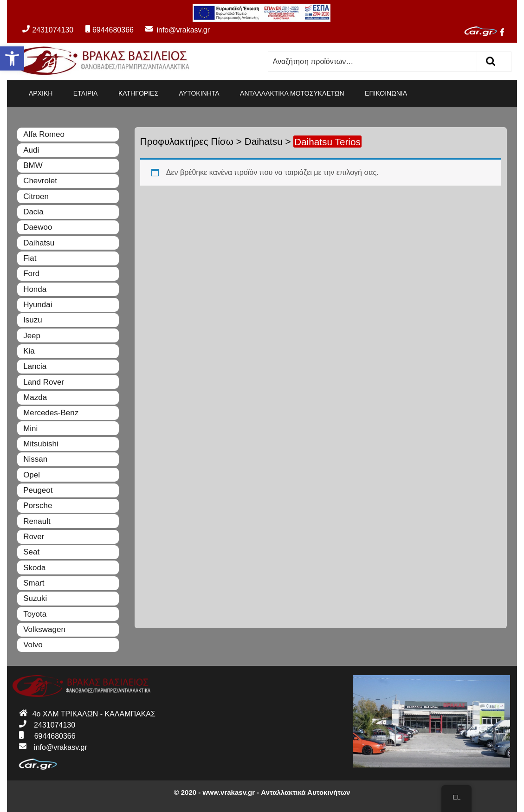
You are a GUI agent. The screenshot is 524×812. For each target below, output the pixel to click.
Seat (31, 552)
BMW (33, 165)
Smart (34, 583)
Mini (30, 429)
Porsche (38, 506)
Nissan (35, 459)
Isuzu (33, 320)
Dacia (33, 212)
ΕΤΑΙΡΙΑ (86, 93)
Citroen (36, 197)
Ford (31, 274)
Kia (29, 351)
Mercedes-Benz (51, 413)
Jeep (32, 336)
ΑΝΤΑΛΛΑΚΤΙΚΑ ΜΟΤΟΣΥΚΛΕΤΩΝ (292, 93)
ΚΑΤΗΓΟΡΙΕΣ (138, 93)
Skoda (34, 568)
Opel (32, 475)
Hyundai (38, 305)
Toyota (35, 614)
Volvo (33, 645)
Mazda (35, 397)
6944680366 (110, 30)
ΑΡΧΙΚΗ (41, 93)
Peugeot (38, 490)
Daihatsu (264, 141)
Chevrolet (40, 181)
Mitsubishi (41, 444)
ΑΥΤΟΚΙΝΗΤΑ (199, 93)
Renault (37, 521)
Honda (35, 289)
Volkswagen (44, 629)
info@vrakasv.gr (173, 30)
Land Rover (44, 382)
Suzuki (35, 598)
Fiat (30, 258)
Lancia (35, 366)
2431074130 (48, 30)
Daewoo (38, 227)
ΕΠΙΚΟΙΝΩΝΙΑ (386, 93)
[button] (12, 58)
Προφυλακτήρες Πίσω (187, 141)
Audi (31, 150)
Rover (34, 537)
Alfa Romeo (44, 134)
